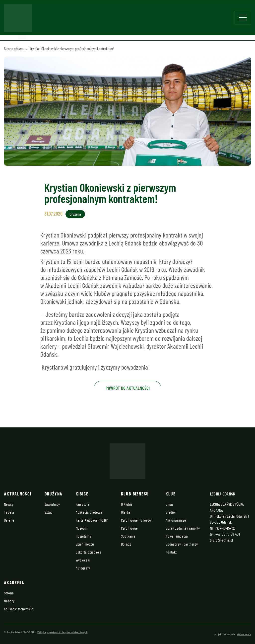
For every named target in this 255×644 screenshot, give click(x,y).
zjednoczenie (244, 634)
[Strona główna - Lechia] (18, 20)
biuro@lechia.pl (222, 540)
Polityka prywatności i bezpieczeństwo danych (62, 632)
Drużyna (75, 214)
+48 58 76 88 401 (228, 534)
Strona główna (14, 48)
